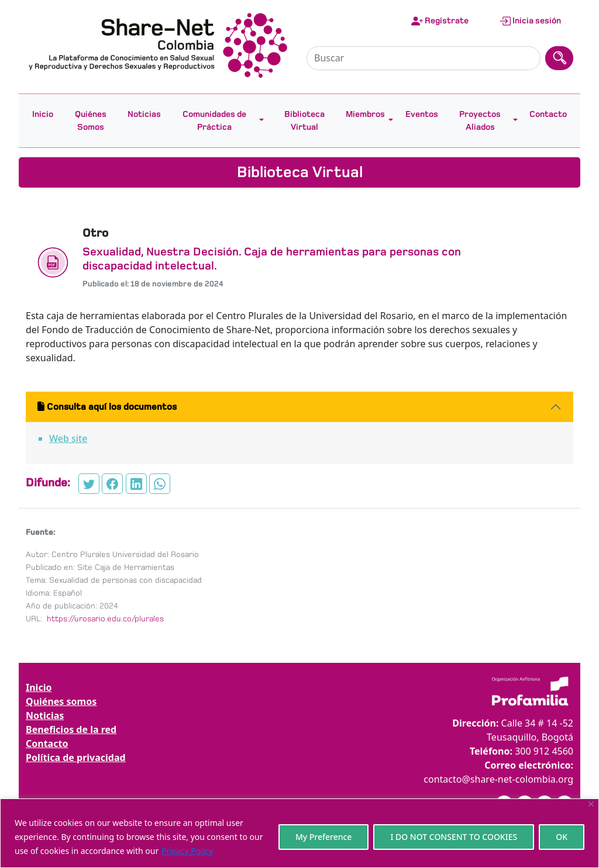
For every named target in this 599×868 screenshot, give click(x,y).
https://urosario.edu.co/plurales (104, 619)
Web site (68, 438)
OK (562, 837)
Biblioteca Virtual (304, 121)
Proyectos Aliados (480, 121)
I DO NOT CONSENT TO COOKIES (454, 837)
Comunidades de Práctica (214, 121)
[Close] (591, 804)
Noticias (144, 114)
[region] (299, 833)
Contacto (548, 114)
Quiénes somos (61, 701)
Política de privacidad (76, 758)
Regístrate (440, 21)
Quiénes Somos (91, 121)
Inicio (43, 114)
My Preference (324, 837)
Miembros (365, 114)
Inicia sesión (530, 21)
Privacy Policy (187, 851)
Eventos (422, 114)
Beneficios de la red (71, 729)
